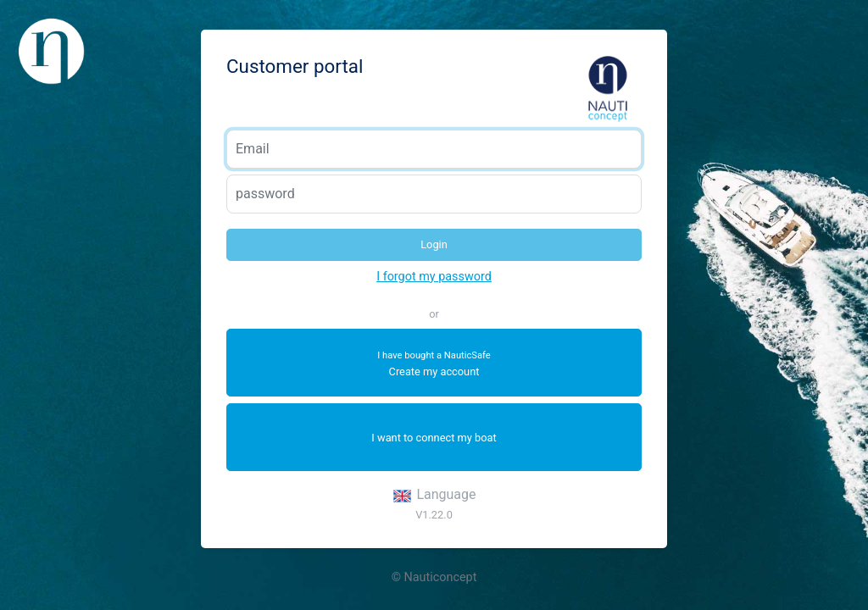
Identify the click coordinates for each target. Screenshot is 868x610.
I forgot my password (434, 277)
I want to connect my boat (434, 438)
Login (434, 244)
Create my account (434, 364)
